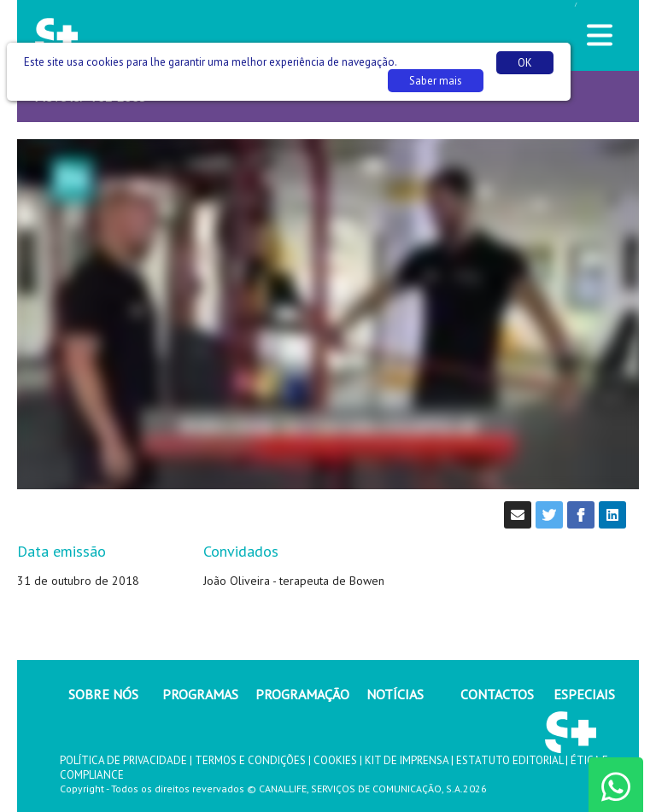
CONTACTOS (497, 694)
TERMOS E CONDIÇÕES (250, 760)
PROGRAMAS (200, 694)
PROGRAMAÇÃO (302, 694)
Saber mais (436, 81)
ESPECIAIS (584, 694)
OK (525, 63)
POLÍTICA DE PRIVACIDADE (123, 760)
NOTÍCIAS (395, 694)
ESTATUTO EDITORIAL (510, 760)
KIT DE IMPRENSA (407, 760)
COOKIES (335, 760)
